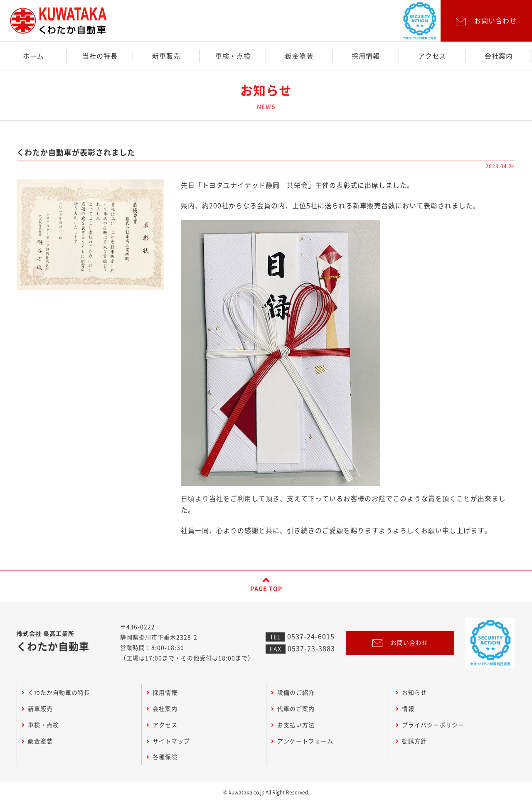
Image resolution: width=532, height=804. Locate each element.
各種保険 (165, 757)
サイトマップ (171, 741)
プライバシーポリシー (433, 725)
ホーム (33, 56)
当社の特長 (100, 56)
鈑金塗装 (299, 56)
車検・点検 (233, 56)
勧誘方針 (414, 741)
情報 (408, 709)
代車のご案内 (296, 709)
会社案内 (499, 56)
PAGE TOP (266, 589)
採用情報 (366, 56)
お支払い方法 (296, 725)
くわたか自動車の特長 (59, 693)
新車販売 (166, 56)
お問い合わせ (400, 643)
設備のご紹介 (296, 693)
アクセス (432, 56)
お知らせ (414, 693)
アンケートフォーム (305, 741)
